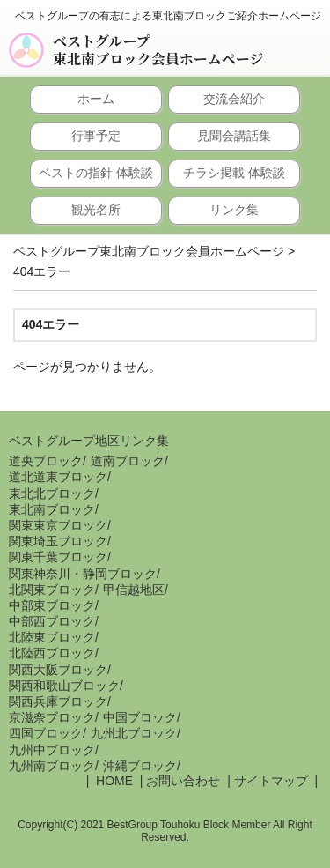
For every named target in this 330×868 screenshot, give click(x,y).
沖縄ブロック (140, 766)
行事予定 (96, 136)
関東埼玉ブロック (58, 541)
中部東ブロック (52, 605)
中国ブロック (140, 717)
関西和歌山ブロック (64, 686)
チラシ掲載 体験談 (234, 173)
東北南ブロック (52, 509)
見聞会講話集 (234, 136)
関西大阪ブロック (58, 670)
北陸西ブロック (52, 653)
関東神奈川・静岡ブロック (83, 574)
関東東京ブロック (58, 525)
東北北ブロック (52, 493)
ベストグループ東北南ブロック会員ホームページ (158, 50)
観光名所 (96, 210)
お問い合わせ (183, 781)
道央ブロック (46, 461)
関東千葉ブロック (58, 557)
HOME (113, 781)
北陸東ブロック (52, 637)
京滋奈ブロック (52, 717)
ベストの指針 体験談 (96, 173)
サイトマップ (271, 781)
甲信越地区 (134, 590)
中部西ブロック (52, 621)
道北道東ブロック (58, 477)
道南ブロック (128, 461)
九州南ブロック (52, 766)
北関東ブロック (52, 590)
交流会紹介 (234, 99)
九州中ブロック (52, 750)
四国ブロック (46, 733)
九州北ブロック (134, 733)
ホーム (96, 99)
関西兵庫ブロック (58, 701)
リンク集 (234, 210)
